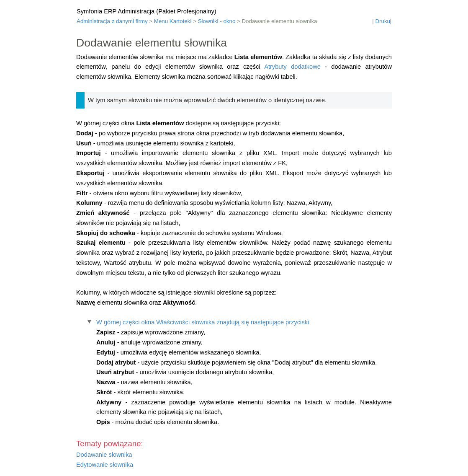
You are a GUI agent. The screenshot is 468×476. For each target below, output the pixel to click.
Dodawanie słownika (104, 455)
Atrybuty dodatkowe (292, 67)
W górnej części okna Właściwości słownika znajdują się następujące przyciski (203, 322)
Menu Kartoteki (173, 21)
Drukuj (383, 21)
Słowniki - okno (217, 21)
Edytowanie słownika (105, 465)
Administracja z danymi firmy (112, 21)
